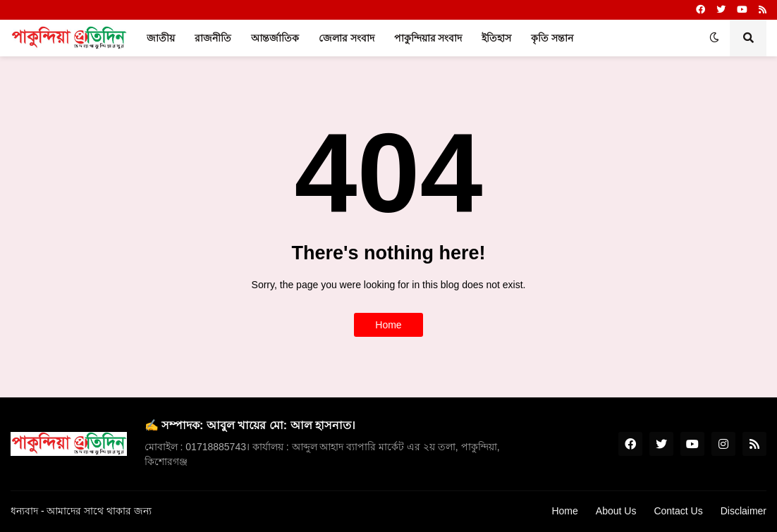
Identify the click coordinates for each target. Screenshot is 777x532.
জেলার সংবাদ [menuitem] (347, 38)
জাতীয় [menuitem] (161, 38)
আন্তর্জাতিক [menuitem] (275, 38)
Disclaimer (744, 511)
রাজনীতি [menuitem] (213, 38)
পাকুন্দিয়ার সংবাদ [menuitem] (428, 38)
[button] (714, 38)
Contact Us (678, 511)
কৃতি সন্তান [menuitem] (552, 38)
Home (388, 325)
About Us (616, 511)
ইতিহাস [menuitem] (496, 38)
